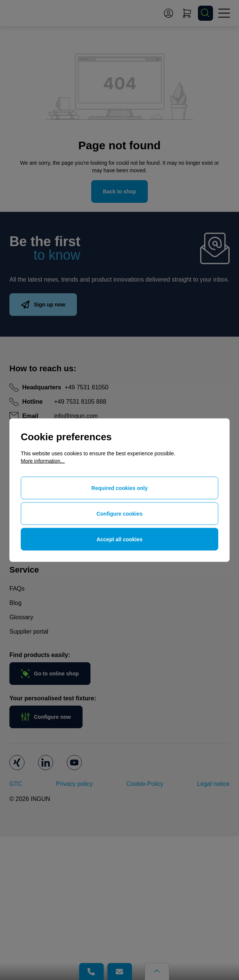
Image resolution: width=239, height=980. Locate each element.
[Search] (205, 13)
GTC (16, 784)
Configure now (46, 717)
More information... (43, 461)
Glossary (21, 617)
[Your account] (169, 13)
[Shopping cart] (187, 13)
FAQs (17, 589)
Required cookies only (119, 488)
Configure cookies (119, 514)
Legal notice (213, 784)
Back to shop (119, 191)
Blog (15, 603)
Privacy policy (74, 784)
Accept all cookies (119, 539)
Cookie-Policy (145, 784)
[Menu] (224, 13)
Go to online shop (50, 674)
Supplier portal (29, 632)
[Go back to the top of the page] (157, 972)
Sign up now (43, 305)
